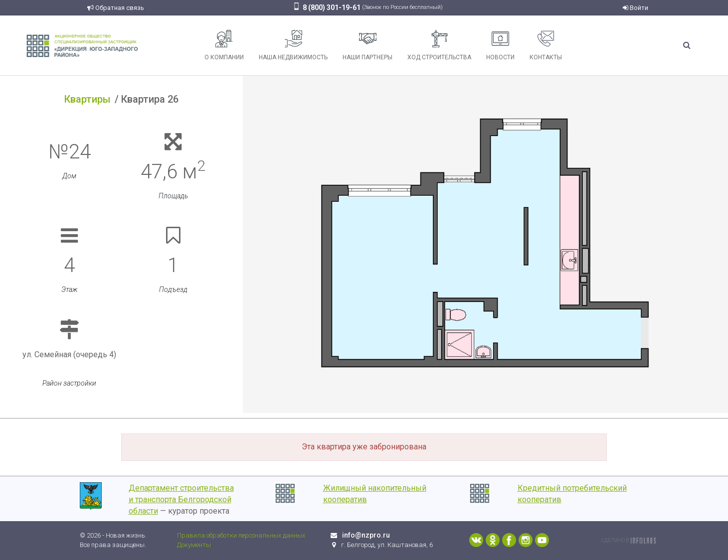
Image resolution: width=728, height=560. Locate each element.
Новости (500, 45)
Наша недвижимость (293, 45)
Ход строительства (439, 45)
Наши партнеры (367, 45)
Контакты (546, 45)
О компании (224, 45)
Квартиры (88, 99)
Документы (194, 545)
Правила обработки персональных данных (241, 535)
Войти (636, 8)
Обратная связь (116, 8)
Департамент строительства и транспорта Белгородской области (181, 499)
